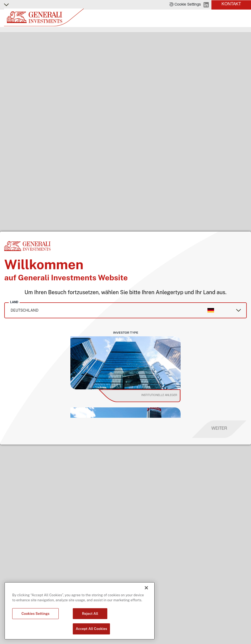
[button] (185, 5)
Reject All (90, 614)
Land (14, 302)
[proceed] (219, 429)
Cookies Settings (36, 614)
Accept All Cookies (91, 629)
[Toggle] (244, 18)
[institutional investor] (147, 396)
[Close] (146, 588)
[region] (80, 611)
